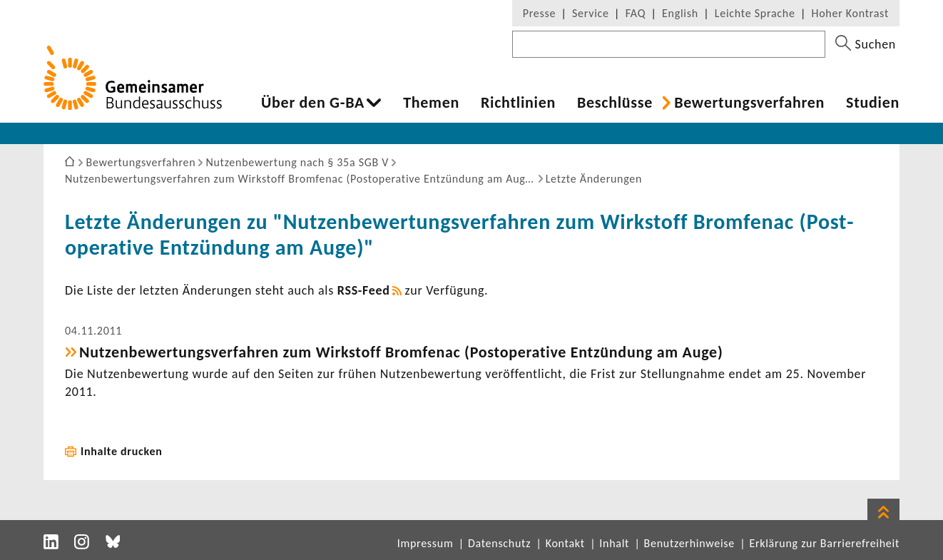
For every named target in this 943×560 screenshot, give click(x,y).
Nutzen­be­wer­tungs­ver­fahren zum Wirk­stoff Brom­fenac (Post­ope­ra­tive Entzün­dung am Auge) (401, 352)
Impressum (425, 543)
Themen (431, 103)
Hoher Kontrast (850, 13)
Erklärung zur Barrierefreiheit (824, 543)
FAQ (636, 13)
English (680, 13)
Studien (873, 103)
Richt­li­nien (518, 103)
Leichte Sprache (755, 13)
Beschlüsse (615, 103)
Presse (539, 13)
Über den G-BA (313, 103)
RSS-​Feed (364, 290)
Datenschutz (499, 543)
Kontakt (565, 543)
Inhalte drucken (122, 451)
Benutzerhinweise (689, 543)
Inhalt (614, 543)
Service (591, 13)
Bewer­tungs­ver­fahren (749, 103)
